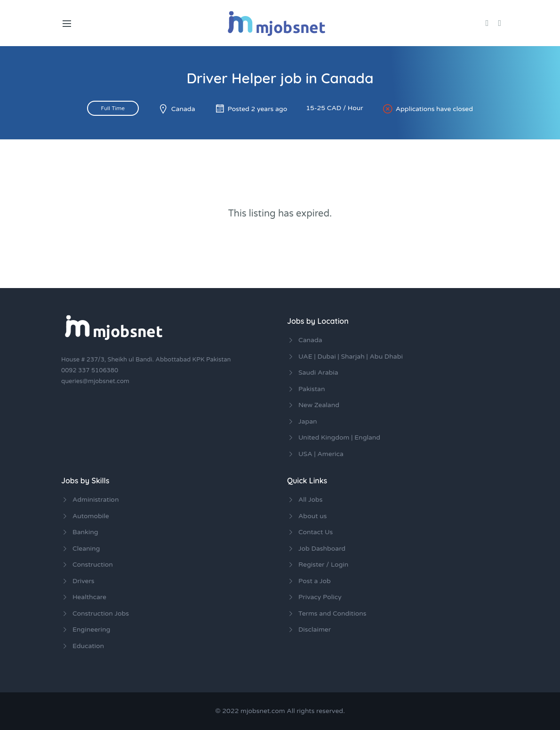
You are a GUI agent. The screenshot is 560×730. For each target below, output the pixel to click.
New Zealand (319, 405)
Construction (93, 565)
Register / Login (323, 565)
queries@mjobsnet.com (95, 381)
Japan (308, 421)
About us (312, 516)
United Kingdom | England (339, 437)
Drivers (84, 581)
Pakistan (312, 389)
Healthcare (89, 597)
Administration (96, 500)
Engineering (91, 630)
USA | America (321, 454)
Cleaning (86, 549)
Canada (183, 109)
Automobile (91, 516)
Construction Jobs (101, 614)
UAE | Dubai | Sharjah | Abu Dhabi (351, 357)
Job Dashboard (322, 549)
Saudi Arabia (318, 373)
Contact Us (316, 532)
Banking (85, 532)
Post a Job (315, 581)
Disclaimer (315, 630)
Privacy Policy (320, 597)
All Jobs (311, 500)
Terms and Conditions (332, 614)
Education (88, 646)
